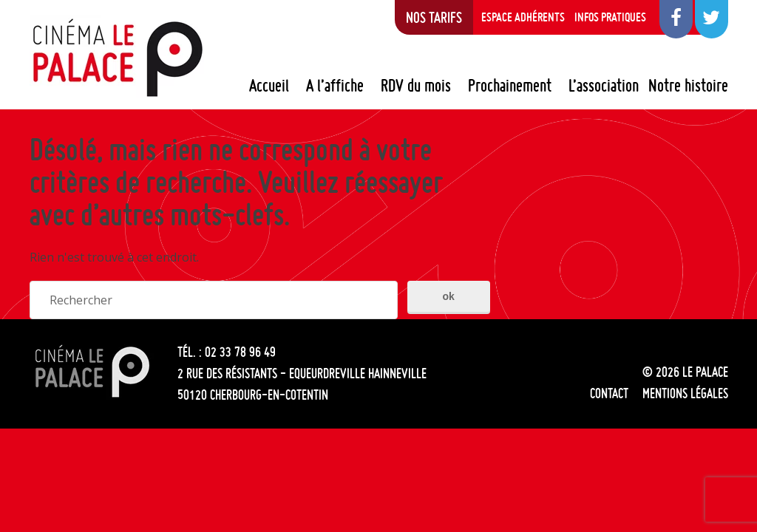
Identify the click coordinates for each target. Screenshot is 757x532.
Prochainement (510, 86)
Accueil (269, 86)
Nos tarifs (434, 17)
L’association (604, 86)
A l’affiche (335, 86)
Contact (609, 393)
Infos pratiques (610, 17)
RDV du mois (416, 86)
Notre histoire (688, 86)
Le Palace (117, 58)
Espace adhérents (523, 17)
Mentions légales (685, 393)
